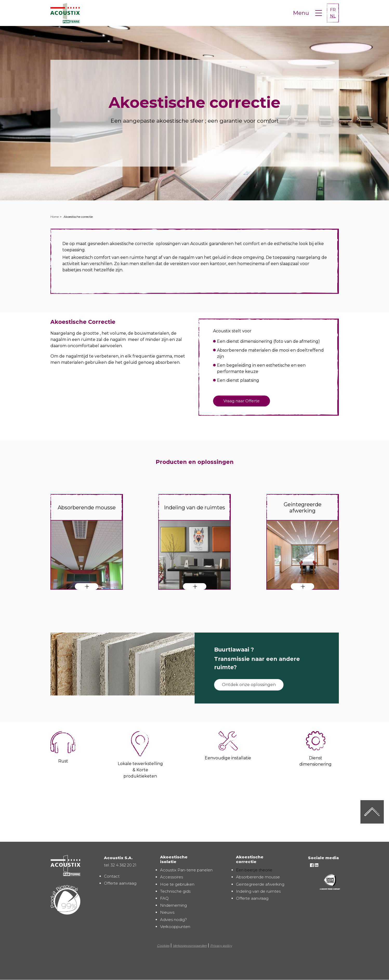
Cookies (163, 946)
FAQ (164, 898)
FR (333, 10)
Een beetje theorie (254, 870)
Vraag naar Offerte (242, 401)
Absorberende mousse (258, 877)
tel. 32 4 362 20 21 (120, 865)
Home (55, 217)
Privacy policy (221, 946)
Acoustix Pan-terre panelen (186, 870)
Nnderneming (173, 905)
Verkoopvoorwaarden (190, 946)
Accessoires (172, 877)
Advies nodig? (173, 920)
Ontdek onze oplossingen (249, 685)
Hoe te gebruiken (177, 884)
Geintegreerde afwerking (260, 884)
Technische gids (175, 891)
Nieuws (167, 912)
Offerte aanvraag (120, 883)
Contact (112, 876)
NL (333, 16)
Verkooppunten (175, 927)
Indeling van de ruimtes (258, 891)
